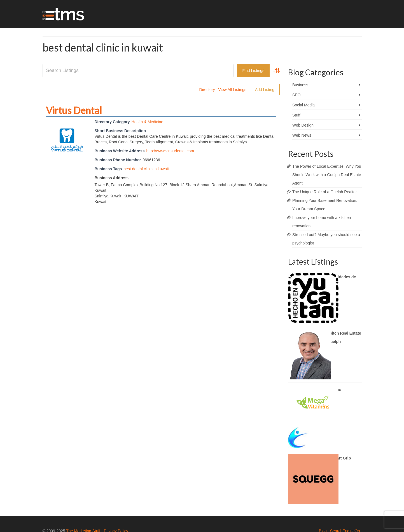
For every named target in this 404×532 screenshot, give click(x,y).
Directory (207, 90)
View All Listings (232, 90)
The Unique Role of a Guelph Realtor (324, 192)
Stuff (296, 115)
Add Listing (265, 90)
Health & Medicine (148, 122)
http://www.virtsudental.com (170, 151)
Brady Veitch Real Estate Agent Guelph (338, 337)
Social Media (303, 105)
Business (300, 85)
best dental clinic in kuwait (146, 169)
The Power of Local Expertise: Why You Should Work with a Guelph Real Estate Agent (327, 175)
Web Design (303, 125)
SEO (296, 95)
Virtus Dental (74, 110)
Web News (302, 135)
